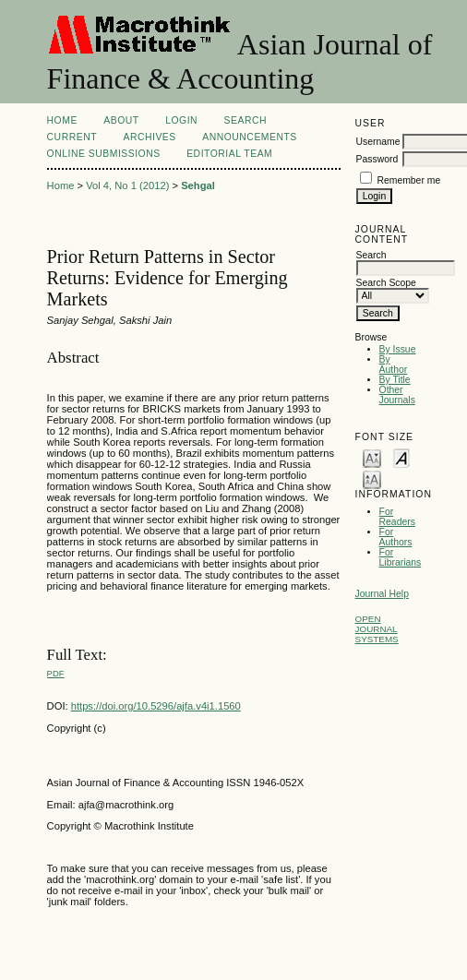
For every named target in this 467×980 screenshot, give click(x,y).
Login (181, 120)
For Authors (396, 537)
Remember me (408, 180)
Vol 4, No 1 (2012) (127, 185)
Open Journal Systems (377, 629)
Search (245, 120)
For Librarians (401, 557)
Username (378, 142)
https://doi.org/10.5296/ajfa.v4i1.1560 (156, 706)
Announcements (250, 137)
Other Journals (397, 395)
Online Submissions (104, 154)
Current (72, 137)
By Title (395, 380)
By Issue (398, 349)
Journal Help (382, 594)
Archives (149, 137)
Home (62, 120)
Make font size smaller (372, 457)
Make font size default (401, 457)
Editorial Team (229, 154)
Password (377, 159)
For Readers (397, 517)
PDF (56, 673)
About (121, 120)
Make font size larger (372, 478)
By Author (394, 365)
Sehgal (198, 185)
